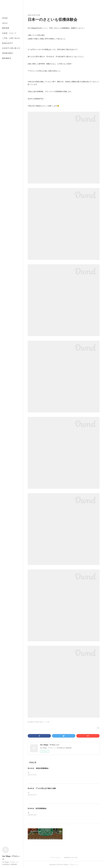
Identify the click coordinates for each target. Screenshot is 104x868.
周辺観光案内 (8, 53)
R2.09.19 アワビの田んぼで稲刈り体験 (42, 788)
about (5, 23)
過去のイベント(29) (44, 722)
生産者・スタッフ (9, 33)
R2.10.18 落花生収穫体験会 (38, 768)
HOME (5, 18)
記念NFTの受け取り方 (11, 48)
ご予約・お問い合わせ (11, 38)
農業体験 (6, 28)
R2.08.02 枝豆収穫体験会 (37, 808)
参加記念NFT (8, 43)
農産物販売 (7, 58)
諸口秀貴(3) (31, 722)
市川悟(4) (36, 722)
